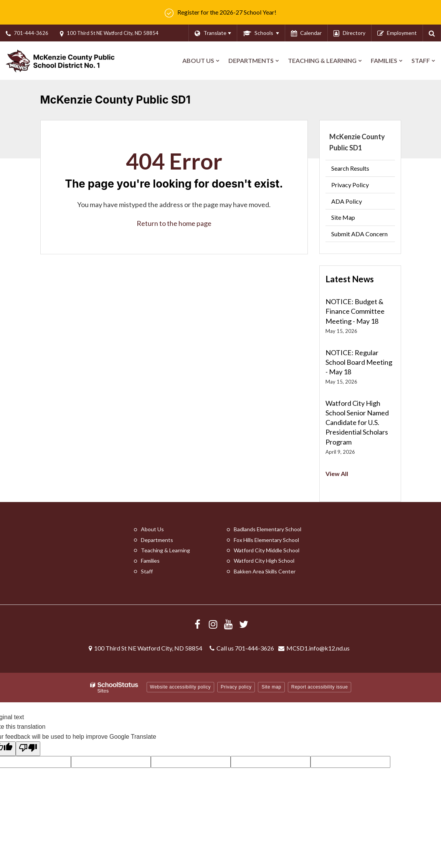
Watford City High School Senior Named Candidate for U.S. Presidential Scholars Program (357, 422)
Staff (147, 571)
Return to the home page (174, 223)
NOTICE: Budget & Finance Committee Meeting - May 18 (355, 311)
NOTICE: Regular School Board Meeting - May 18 (359, 362)
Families (150, 561)
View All (337, 474)
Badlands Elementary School (268, 529)
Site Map (343, 217)
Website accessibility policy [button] (181, 687)
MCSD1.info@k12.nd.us (318, 648)
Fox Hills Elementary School (266, 540)
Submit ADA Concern (359, 234)
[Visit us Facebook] (198, 624)
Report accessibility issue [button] (320, 687)
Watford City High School (264, 561)
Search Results (350, 168)
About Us (152, 529)
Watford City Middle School (267, 550)
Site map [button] (271, 687)
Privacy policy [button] (236, 687)
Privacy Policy (350, 185)
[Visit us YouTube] (228, 624)
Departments (157, 540)
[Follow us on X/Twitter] (244, 624)
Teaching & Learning (165, 550)
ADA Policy (347, 201)
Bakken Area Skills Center (265, 571)
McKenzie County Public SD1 (357, 142)
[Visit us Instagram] (213, 624)
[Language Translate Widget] (213, 33)
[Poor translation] (28, 749)
